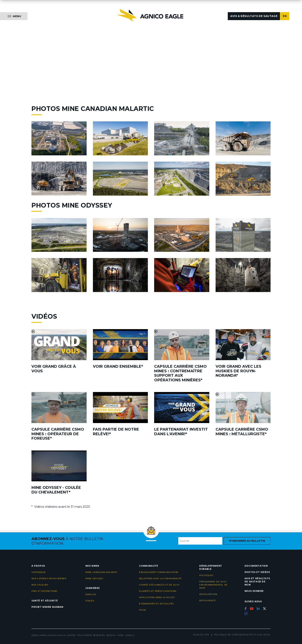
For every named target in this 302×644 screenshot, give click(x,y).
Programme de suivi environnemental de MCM (213, 585)
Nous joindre (254, 591)
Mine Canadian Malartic (102, 572)
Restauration (208, 594)
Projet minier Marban (47, 607)
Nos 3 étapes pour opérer (49, 578)
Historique (39, 572)
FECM (142, 610)
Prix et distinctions (44, 591)
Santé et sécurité (45, 601)
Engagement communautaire (159, 572)
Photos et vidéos (257, 572)
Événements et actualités (156, 604)
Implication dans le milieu (157, 597)
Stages (90, 601)
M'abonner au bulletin (247, 541)
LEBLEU (130, 635)
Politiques (206, 575)
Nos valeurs (40, 585)
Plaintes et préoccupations (158, 591)
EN (285, 16)
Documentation (256, 566)
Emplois (91, 594)
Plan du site (201, 635)
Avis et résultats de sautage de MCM (257, 582)
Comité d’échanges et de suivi (159, 585)
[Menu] (14, 16)
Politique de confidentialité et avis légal (242, 635)
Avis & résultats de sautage (254, 16)
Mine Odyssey (94, 578)
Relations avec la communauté (160, 578)
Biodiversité (207, 601)
